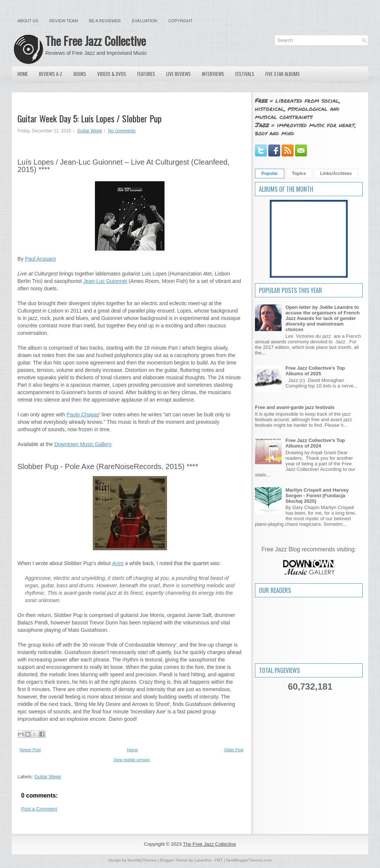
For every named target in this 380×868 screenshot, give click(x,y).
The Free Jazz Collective (96, 41)
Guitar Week (89, 131)
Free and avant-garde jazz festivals (295, 407)
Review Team (64, 21)
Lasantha (203, 860)
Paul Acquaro (40, 259)
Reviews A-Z (51, 74)
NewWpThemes (142, 860)
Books (80, 74)
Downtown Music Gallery (83, 444)
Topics (299, 174)
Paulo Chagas (83, 415)
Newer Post (30, 750)
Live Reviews (178, 74)
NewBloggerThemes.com (249, 860)
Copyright (181, 21)
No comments (122, 131)
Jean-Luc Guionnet (105, 281)
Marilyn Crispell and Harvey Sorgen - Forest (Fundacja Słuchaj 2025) (317, 496)
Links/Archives (336, 174)
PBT (219, 860)
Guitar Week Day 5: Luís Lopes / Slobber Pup (90, 118)
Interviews (213, 74)
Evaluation (144, 21)
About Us (28, 21)
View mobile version (132, 760)
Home (23, 74)
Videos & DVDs (112, 74)
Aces (118, 563)
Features (146, 74)
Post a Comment (39, 809)
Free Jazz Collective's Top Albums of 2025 (315, 371)
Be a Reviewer (105, 21)
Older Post (234, 750)
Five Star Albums (283, 74)
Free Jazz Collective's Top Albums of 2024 (315, 443)
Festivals (245, 74)
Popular (270, 174)
